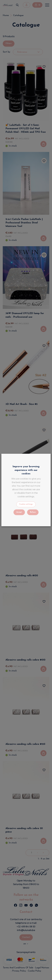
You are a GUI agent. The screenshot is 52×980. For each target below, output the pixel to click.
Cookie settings (26, 504)
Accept (19, 512)
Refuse (33, 512)
